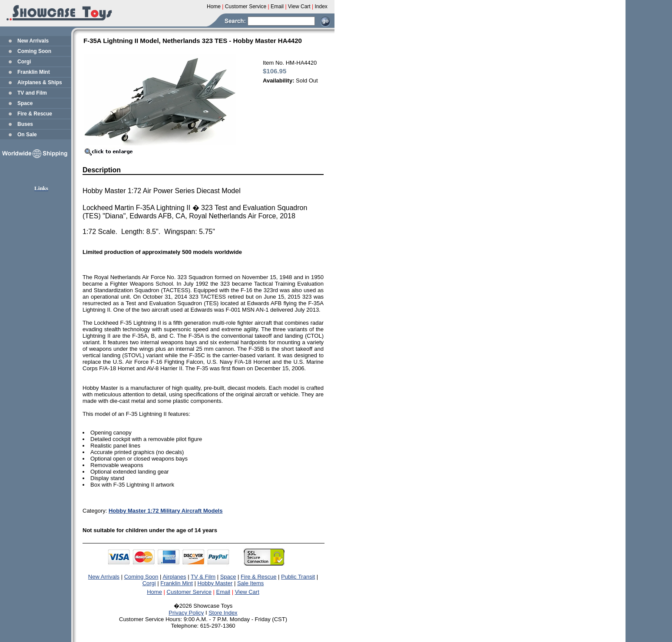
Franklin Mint (34, 72)
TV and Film (32, 93)
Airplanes (174, 577)
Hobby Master (215, 583)
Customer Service (189, 592)
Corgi (24, 62)
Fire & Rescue (35, 114)
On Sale (27, 135)
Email (223, 592)
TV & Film (203, 577)
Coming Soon (34, 51)
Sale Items (250, 583)
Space (25, 103)
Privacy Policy (186, 613)
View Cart (247, 592)
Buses (25, 124)
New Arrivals (33, 41)
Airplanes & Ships (40, 82)
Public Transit (298, 577)
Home (154, 592)
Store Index (223, 613)
